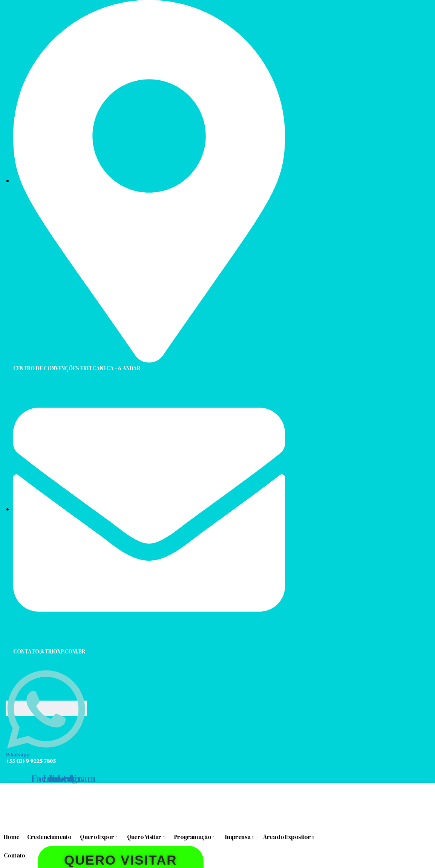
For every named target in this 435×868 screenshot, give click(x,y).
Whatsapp (18, 755)
